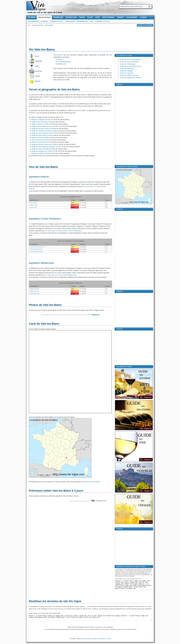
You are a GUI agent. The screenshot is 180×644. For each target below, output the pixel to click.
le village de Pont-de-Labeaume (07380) (43, 144)
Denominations (82, 21)
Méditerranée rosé (34, 291)
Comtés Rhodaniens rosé (36, 249)
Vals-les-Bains (58, 55)
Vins (92, 21)
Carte (37, 76)
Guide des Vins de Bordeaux (129, 62)
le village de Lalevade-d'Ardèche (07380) (43, 131)
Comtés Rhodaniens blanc (36, 247)
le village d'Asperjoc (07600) (39, 124)
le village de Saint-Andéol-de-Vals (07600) (44, 133)
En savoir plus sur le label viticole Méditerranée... (62, 275)
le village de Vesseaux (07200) (40, 142)
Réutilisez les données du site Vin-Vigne (55, 601)
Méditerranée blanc (34, 289)
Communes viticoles (103, 21)
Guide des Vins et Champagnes (130, 60)
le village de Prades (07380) (39, 138)
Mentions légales (92, 639)
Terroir (38, 61)
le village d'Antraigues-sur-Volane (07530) (44, 151)
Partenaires (102, 639)
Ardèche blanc (33, 203)
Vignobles (44, 21)
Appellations (70, 21)
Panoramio (55, 315)
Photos (38, 71)
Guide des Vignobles (127, 73)
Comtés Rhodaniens (64, 62)
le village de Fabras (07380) (39, 149)
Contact (109, 639)
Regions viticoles (57, 21)
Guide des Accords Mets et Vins (130, 66)
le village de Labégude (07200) (40, 120)
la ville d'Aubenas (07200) (38, 140)
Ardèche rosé (33, 205)
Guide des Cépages (126, 71)
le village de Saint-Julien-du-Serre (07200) (44, 126)
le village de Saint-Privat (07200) (41, 135)
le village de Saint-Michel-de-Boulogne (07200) (45, 147)
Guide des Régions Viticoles (129, 75)
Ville (37, 56)
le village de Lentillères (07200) (40, 153)
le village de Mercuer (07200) (39, 129)
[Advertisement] (90, 38)
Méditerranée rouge (35, 294)
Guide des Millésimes (127, 69)
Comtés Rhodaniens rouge (36, 252)
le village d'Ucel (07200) (38, 122)
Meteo (37, 81)
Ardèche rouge (33, 207)
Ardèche (59, 59)
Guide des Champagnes (128, 64)
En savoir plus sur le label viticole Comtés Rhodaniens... (64, 231)
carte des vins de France (92, 482)
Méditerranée (62, 64)
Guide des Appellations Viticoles (130, 78)
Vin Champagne (33, 21)
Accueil (84, 639)
